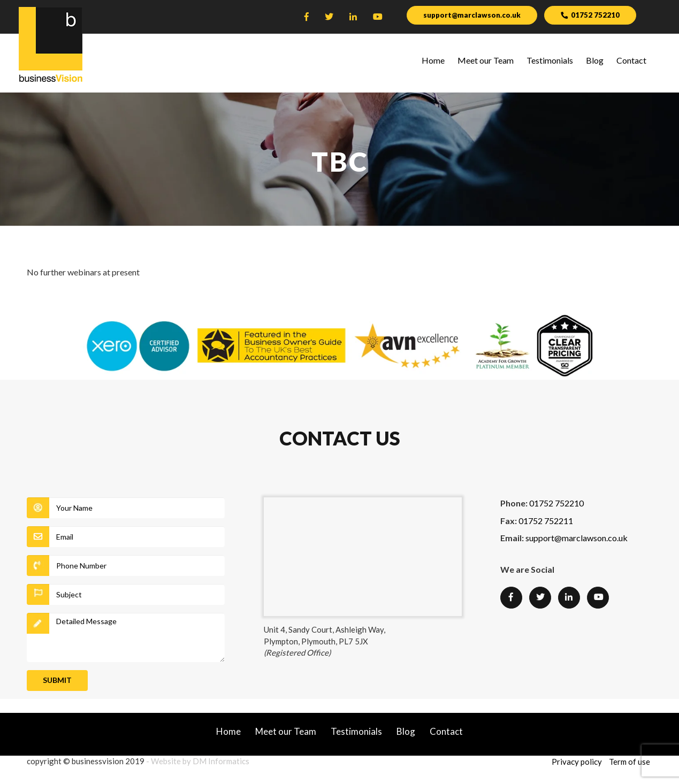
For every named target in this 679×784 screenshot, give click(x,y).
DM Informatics (221, 761)
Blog (595, 60)
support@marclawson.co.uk (472, 15)
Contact (631, 60)
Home (433, 60)
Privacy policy (577, 762)
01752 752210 (592, 14)
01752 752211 (546, 521)
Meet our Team (486, 60)
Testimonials (550, 60)
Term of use (630, 762)
